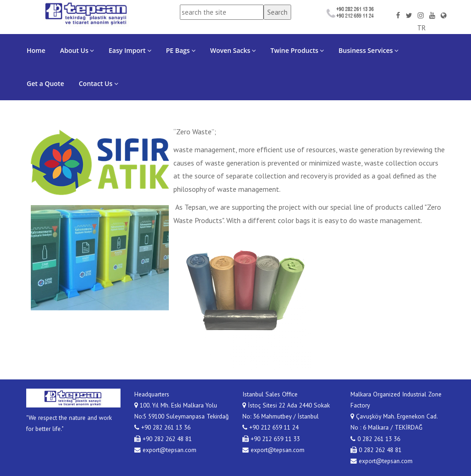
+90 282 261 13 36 (162, 427)
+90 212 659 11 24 (270, 427)
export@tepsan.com (165, 450)
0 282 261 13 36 (375, 439)
